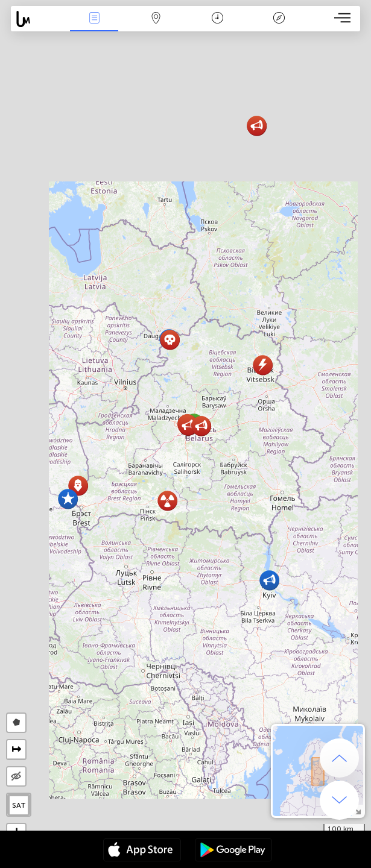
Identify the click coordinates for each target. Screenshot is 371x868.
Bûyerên (94, 19)
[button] (68, 499)
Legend (279, 19)
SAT (19, 805)
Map (156, 19)
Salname (217, 19)
